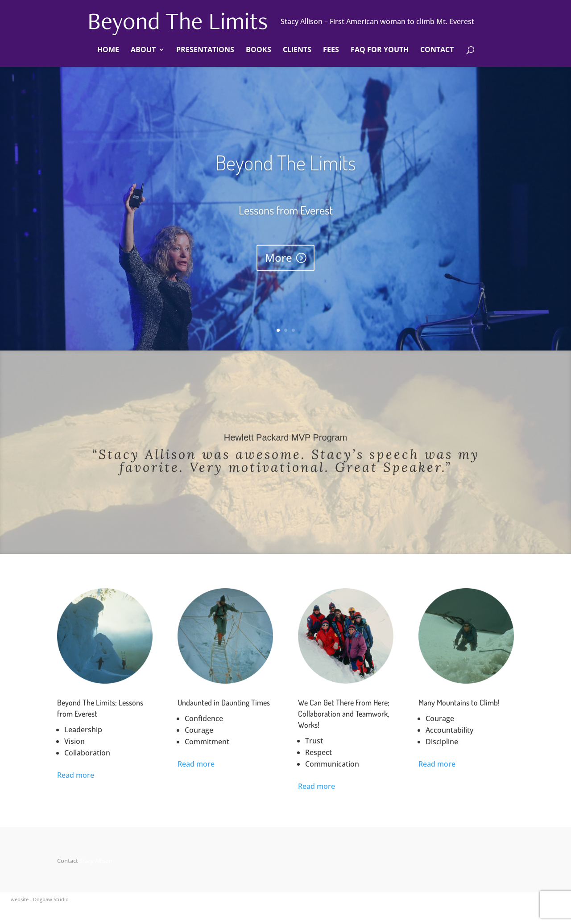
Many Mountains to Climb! (459, 702)
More (279, 267)
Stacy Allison (96, 861)
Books (259, 50)
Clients (297, 50)
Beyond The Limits (285, 172)
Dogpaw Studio (51, 899)
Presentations (205, 50)
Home (108, 50)
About (143, 50)
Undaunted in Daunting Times (224, 702)
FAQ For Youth (380, 50)
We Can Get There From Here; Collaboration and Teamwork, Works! (344, 714)
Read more (76, 775)
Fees (331, 50)
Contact (437, 50)
